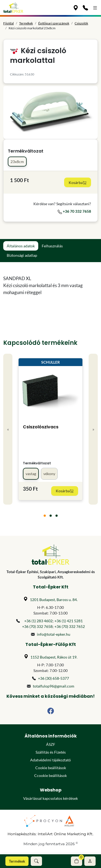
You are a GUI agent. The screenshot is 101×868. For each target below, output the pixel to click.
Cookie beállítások (51, 768)
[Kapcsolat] (85, 8)
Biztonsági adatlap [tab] (22, 255)
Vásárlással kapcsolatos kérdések (50, 798)
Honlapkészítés (22, 834)
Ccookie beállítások (50, 775)
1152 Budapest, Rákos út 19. (54, 657)
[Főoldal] (13, 8)
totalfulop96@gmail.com (54, 686)
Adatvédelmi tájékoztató (50, 760)
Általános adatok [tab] (21, 246)
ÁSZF (51, 744)
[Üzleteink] (76, 8)
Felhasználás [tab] (52, 246)
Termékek (17, 861)
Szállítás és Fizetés (51, 752)
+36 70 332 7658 (74, 211)
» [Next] (93, 429)
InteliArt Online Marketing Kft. (66, 834)
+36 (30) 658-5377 (53, 678)
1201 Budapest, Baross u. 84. (54, 600)
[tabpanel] (50, 285)
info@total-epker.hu (54, 634)
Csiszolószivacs (41, 427)
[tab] (45, 516)
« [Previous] (8, 429)
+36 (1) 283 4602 (38, 621)
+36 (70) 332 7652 (70, 626)
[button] (36, 861)
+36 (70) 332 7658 (37, 626)
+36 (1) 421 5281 (69, 621)
